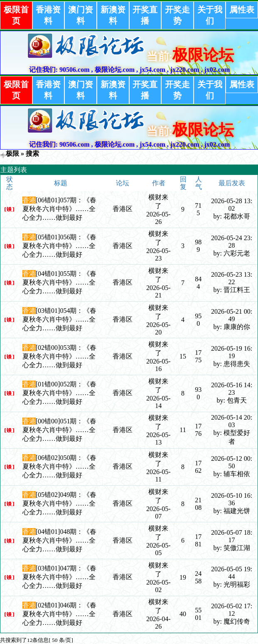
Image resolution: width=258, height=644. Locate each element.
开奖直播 (145, 15)
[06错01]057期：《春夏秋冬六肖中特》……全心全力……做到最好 (60, 209)
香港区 (123, 209)
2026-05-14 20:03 (232, 421)
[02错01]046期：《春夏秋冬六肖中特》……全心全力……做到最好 (60, 614)
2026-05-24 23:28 (232, 242)
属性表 (242, 10)
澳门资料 (81, 15)
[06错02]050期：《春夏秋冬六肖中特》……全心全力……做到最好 (60, 466)
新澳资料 (113, 15)
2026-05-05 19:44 (232, 573)
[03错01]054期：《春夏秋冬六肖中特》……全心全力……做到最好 (60, 319)
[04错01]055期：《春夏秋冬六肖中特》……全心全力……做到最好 (60, 282)
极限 (12, 154)
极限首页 (16, 15)
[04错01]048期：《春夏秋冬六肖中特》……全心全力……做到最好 (60, 540)
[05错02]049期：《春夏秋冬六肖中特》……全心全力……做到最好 (60, 503)
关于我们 (210, 15)
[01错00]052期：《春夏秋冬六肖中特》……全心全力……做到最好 (60, 393)
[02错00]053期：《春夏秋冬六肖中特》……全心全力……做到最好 (60, 356)
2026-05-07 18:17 (232, 536)
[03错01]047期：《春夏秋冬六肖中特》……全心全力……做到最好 (60, 577)
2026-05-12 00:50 (232, 462)
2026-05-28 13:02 (232, 205)
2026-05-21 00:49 (232, 315)
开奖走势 (177, 15)
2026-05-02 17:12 (232, 610)
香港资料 (48, 15)
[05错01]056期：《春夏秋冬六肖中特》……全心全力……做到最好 (60, 246)
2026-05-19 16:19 (232, 352)
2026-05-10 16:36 (232, 499)
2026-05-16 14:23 (232, 389)
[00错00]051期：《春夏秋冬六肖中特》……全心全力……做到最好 (60, 430)
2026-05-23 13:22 (232, 278)
